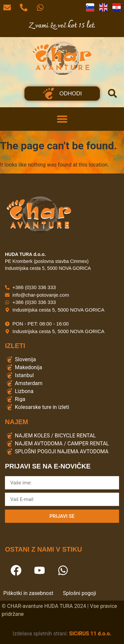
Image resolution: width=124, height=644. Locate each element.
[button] (112, 93)
